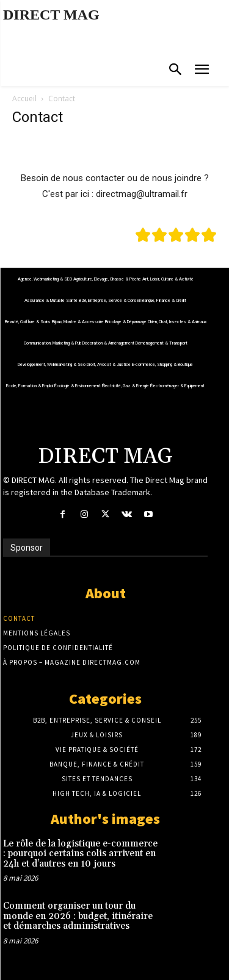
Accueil (24, 98)
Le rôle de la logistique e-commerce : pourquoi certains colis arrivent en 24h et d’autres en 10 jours (80, 854)
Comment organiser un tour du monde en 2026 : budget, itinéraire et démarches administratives (78, 916)
